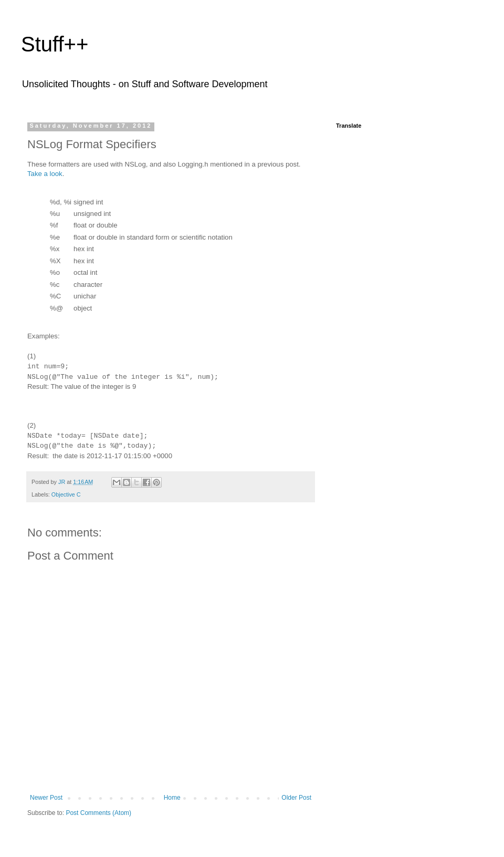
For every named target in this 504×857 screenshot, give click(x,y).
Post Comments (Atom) (98, 813)
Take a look (45, 174)
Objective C (66, 494)
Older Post (296, 798)
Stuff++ (55, 44)
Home (172, 798)
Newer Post (46, 798)
